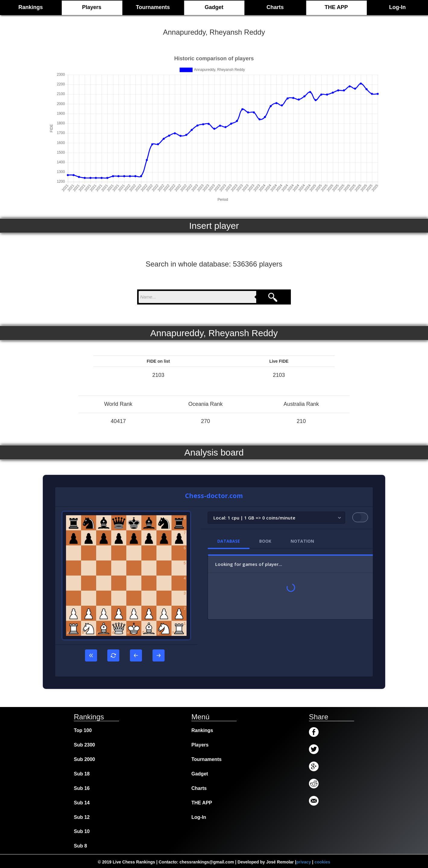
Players (92, 7)
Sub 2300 (84, 745)
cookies (322, 862)
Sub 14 (82, 803)
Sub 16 (82, 788)
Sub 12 (82, 817)
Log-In (397, 7)
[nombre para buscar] (197, 297)
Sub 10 (82, 831)
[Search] (273, 297)
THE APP (336, 7)
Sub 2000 (84, 759)
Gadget (214, 7)
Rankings (202, 730)
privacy (304, 862)
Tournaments (153, 7)
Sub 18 (82, 774)
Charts (275, 7)
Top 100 (83, 730)
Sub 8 (80, 846)
